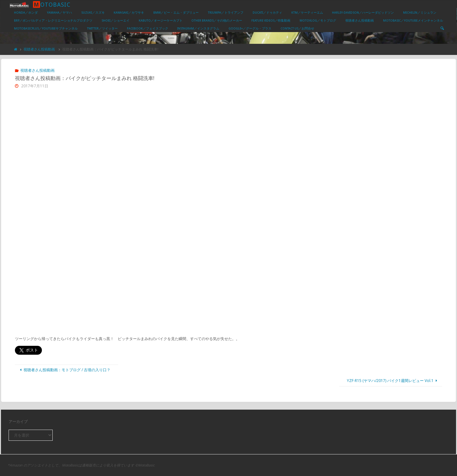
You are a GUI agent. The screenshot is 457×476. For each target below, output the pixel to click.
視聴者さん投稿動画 (39, 49)
